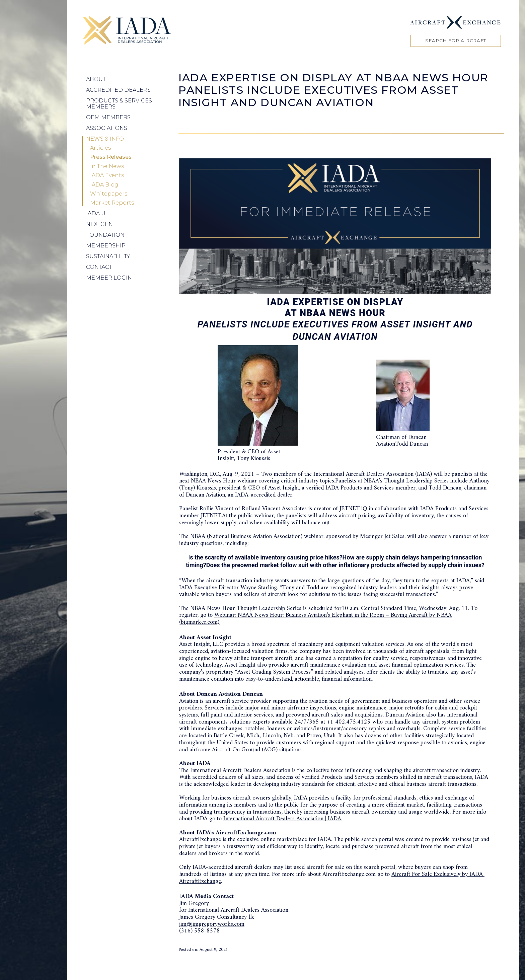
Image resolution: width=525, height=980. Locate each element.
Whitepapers (109, 194)
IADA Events (107, 175)
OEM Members (108, 117)
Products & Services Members (119, 104)
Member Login (109, 278)
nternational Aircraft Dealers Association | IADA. (284, 819)
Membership (106, 246)
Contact (99, 267)
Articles (100, 148)
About (96, 79)
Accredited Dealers (118, 90)
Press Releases (111, 157)
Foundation (105, 235)
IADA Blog (104, 185)
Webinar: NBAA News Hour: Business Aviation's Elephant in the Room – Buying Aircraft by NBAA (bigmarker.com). (315, 619)
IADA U (96, 213)
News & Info (105, 139)
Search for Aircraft (456, 41)
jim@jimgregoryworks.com (212, 924)
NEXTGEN (99, 224)
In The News (107, 166)
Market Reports (112, 203)
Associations (107, 128)
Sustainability (108, 256)
